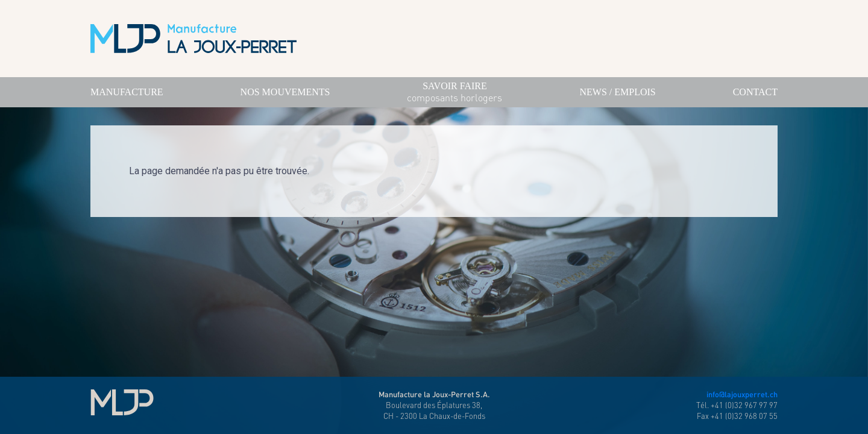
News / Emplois (617, 92)
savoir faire (454, 93)
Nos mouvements (285, 92)
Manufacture (127, 92)
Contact (755, 92)
